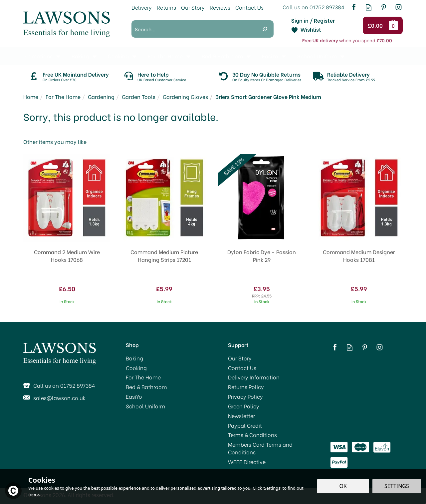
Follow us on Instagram (399, 7)
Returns (166, 7)
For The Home (143, 377)
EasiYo (134, 396)
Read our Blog (369, 7)
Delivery (142, 7)
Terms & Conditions (252, 435)
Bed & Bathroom (146, 387)
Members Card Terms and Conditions (260, 448)
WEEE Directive (247, 462)
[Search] (194, 29)
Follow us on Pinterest (384, 7)
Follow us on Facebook (354, 7)
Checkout (376, 26)
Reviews (220, 7)
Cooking (136, 368)
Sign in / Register (313, 20)
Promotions (38, 56)
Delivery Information (254, 377)
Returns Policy (246, 387)
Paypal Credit (245, 425)
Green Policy (244, 406)
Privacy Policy (245, 396)
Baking (134, 358)
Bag (394, 25)
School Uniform (146, 406)
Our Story (240, 358)
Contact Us (242, 368)
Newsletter (241, 416)
